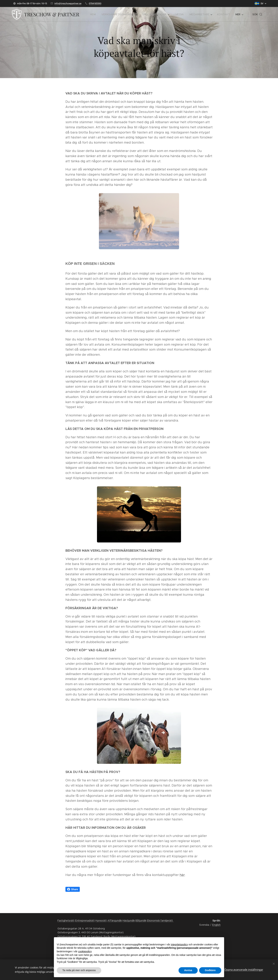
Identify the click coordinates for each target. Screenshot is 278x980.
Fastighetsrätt (66, 921)
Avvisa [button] (188, 970)
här (182, 875)
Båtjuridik (141, 921)
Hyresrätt (101, 921)
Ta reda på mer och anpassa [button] (79, 970)
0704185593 (95, 3)
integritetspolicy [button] (179, 944)
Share (73, 889)
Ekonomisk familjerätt (160, 921)
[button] (257, 14)
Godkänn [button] (210, 970)
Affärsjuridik (115, 921)
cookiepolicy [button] (85, 951)
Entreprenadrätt (85, 921)
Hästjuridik (129, 921)
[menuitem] (101, 14)
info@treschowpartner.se (68, 3)
